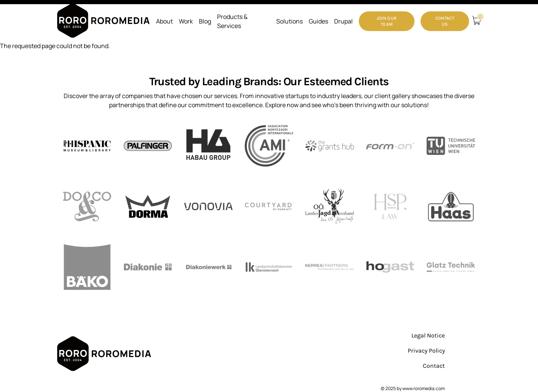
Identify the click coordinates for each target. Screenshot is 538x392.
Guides (318, 21)
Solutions (289, 21)
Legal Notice (428, 335)
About (164, 21)
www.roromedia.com (424, 388)
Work (186, 21)
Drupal (343, 21)
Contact (434, 366)
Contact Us (445, 21)
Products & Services (232, 21)
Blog (205, 21)
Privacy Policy (426, 351)
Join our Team (387, 21)
